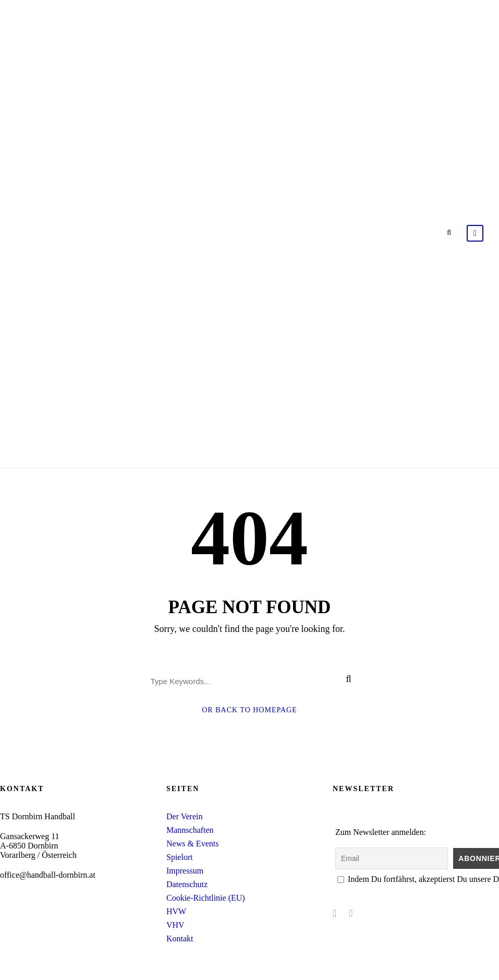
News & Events (192, 844)
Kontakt (180, 939)
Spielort (180, 857)
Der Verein (184, 816)
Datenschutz (187, 884)
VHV (175, 925)
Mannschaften (190, 830)
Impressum (185, 871)
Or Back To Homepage (249, 710)
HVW (176, 911)
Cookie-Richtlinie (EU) (206, 898)
